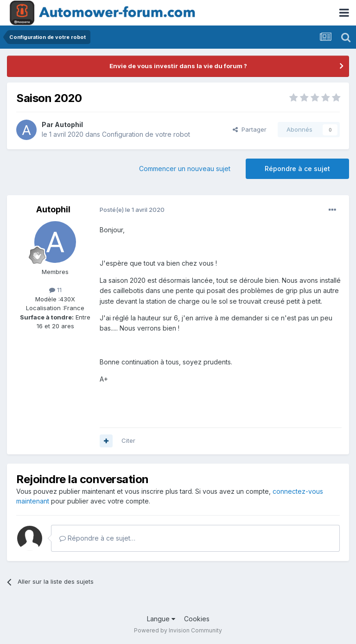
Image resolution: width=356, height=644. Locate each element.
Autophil (69, 124)
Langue (161, 619)
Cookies (197, 619)
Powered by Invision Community (178, 630)
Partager (250, 129)
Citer (128, 440)
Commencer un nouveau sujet (185, 169)
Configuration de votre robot (146, 134)
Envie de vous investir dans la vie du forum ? (178, 66)
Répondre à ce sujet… (97, 538)
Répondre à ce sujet (297, 169)
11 (55, 290)
